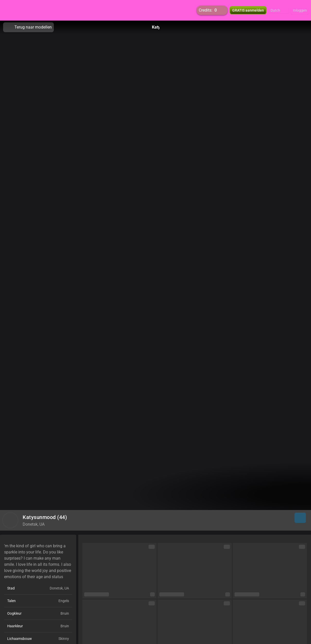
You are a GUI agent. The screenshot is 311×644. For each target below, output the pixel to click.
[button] (279, 10)
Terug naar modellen (28, 27)
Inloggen (300, 10)
